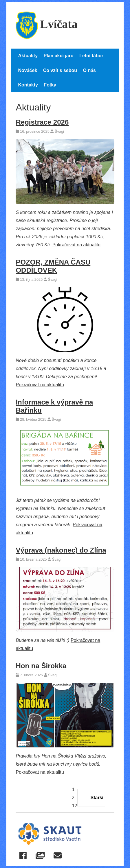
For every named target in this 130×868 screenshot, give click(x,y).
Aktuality (28, 56)
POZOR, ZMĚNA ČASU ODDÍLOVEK (53, 266)
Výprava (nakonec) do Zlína (61, 550)
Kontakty (28, 85)
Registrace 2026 (42, 122)
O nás (89, 70)
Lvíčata (46, 24)
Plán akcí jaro (58, 56)
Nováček (28, 70)
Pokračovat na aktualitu (76, 245)
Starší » (99, 798)
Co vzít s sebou (60, 70)
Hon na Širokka (41, 666)
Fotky (50, 85)
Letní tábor (91, 56)
